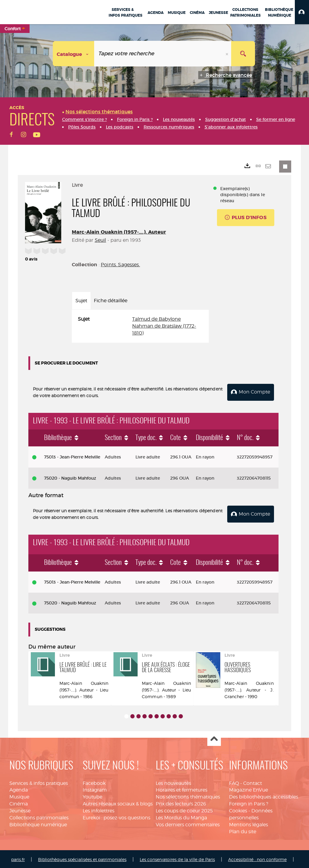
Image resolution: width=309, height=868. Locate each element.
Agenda (19, 789)
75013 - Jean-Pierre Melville (72, 456)
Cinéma (19, 803)
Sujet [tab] (81, 301)
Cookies (238, 810)
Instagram (95, 789)
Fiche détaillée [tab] (111, 301)
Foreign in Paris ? (249, 803)
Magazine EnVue (248, 789)
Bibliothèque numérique (38, 823)
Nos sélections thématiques (188, 796)
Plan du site (243, 830)
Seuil (100, 240)
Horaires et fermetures (182, 789)
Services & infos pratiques (39, 782)
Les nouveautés (173, 782)
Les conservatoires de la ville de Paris (177, 858)
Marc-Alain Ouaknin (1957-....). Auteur (119, 232)
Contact (253, 782)
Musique (19, 796)
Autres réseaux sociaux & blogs (118, 803)
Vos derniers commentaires (188, 823)
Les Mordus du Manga (181, 816)
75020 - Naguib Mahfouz (70, 478)
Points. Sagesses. (120, 265)
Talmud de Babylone (156, 319)
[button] (302, 12)
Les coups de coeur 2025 (184, 810)
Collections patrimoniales (39, 816)
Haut (214, 738)
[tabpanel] (140, 326)
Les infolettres (99, 810)
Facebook (94, 782)
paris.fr (18, 858)
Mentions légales (248, 823)
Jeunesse (20, 810)
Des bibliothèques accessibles (264, 796)
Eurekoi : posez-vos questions (116, 816)
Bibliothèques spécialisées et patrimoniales (82, 858)
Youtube (92, 796)
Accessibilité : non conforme (257, 858)
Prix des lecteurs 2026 (181, 803)
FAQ (234, 782)
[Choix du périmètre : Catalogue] (74, 54)
